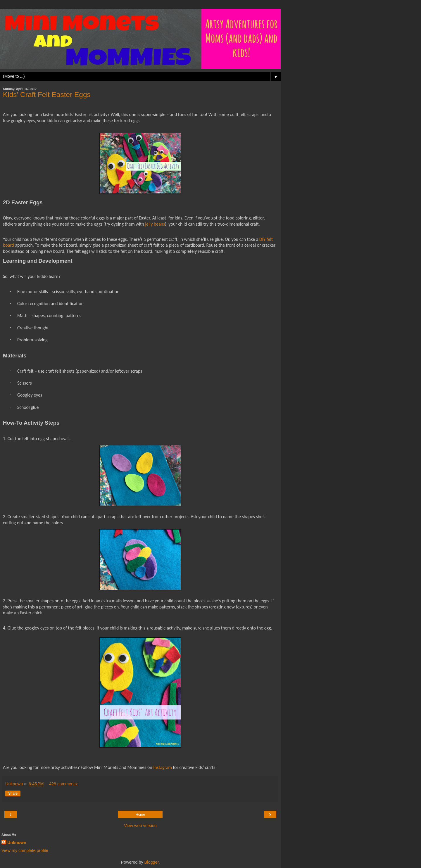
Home (140, 815)
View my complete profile (25, 850)
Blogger (152, 862)
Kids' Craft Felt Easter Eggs (47, 95)
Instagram (163, 767)
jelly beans (155, 224)
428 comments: (63, 784)
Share (13, 793)
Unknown (17, 843)
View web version (140, 826)
